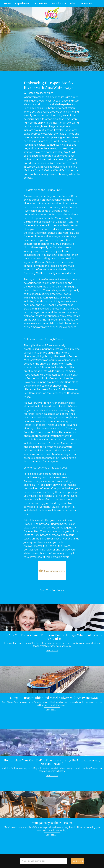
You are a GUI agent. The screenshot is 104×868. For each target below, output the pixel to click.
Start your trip (78, 861)
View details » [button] (52, 651)
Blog (73, 3)
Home (8, 3)
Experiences (22, 3)
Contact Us (86, 3)
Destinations (40, 3)
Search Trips (59, 3)
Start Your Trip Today (52, 590)
